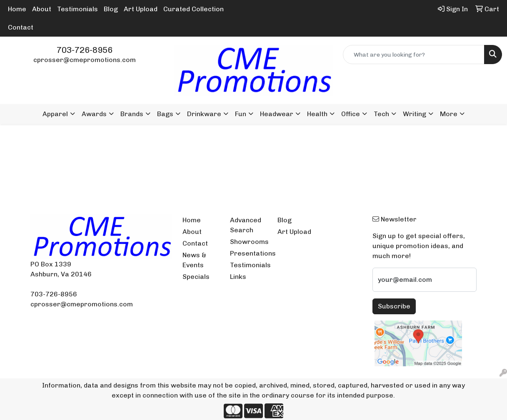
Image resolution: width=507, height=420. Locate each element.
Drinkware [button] (204, 114)
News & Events (194, 260)
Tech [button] (381, 114)
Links (238, 277)
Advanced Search (246, 225)
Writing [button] (415, 114)
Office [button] (351, 114)
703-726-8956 (85, 50)
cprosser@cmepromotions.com (85, 60)
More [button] (449, 114)
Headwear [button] (277, 114)
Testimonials (77, 9)
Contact (21, 27)
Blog (111, 9)
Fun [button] (241, 114)
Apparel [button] (55, 114)
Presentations (249, 253)
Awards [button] (94, 114)
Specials (196, 277)
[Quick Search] (414, 55)
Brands (132, 114)
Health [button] (317, 114)
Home (17, 9)
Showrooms (249, 242)
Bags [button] (165, 114)
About (42, 9)
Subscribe (394, 306)
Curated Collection (194, 9)
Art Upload (141, 9)
